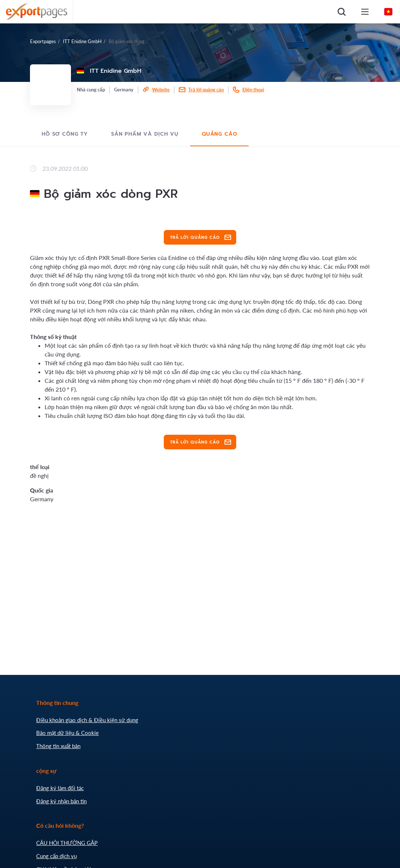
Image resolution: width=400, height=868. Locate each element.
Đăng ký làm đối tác (60, 788)
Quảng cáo (220, 134)
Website (161, 90)
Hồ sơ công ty (65, 134)
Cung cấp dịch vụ (56, 856)
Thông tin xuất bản (58, 746)
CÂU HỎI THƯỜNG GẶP (67, 843)
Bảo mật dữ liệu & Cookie (67, 733)
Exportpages (43, 41)
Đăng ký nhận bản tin (61, 801)
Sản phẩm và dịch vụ (145, 134)
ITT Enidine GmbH (82, 41)
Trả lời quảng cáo (206, 90)
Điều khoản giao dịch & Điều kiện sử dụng (87, 720)
